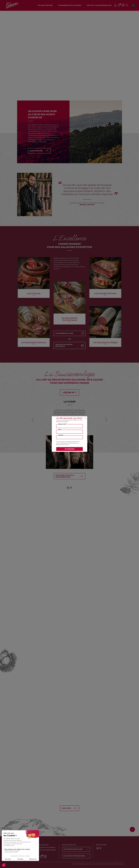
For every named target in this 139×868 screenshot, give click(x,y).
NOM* (60, 430)
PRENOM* (61, 435)
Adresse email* (62, 424)
